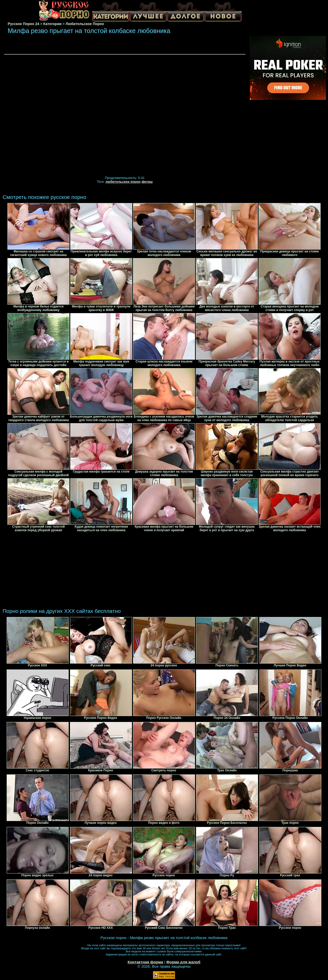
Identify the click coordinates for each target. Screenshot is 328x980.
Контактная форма (145, 962)
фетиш (147, 182)
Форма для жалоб (183, 962)
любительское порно (123, 182)
